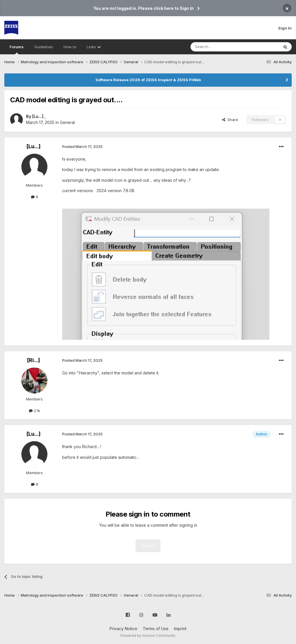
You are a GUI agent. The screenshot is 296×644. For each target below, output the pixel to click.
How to (70, 47)
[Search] (220, 47)
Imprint (180, 629)
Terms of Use (156, 629)
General (67, 122)
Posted (82, 146)
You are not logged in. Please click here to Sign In (144, 8)
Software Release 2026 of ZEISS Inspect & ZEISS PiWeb (148, 80)
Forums (17, 49)
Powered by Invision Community (148, 635)
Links (94, 47)
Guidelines (44, 47)
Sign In (285, 28)
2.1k (35, 411)
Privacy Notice (123, 629)
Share (230, 120)
